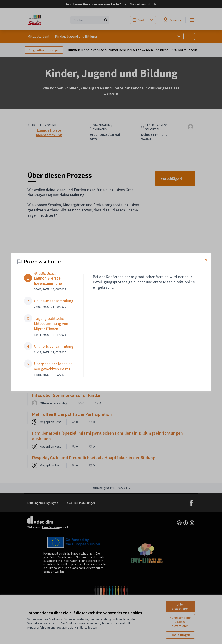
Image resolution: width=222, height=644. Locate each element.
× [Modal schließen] (206, 260)
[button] (49, 283)
